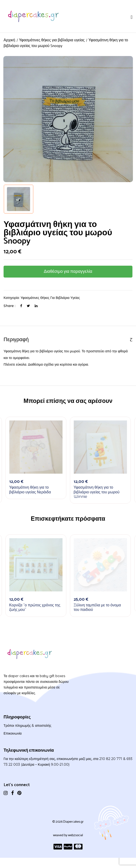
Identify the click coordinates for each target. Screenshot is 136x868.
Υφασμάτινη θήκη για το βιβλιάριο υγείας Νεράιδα (30, 490)
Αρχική (9, 40)
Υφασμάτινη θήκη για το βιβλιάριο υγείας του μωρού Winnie (97, 492)
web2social (75, 835)
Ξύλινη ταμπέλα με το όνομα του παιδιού (97, 607)
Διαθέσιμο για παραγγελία (68, 272)
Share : (10, 306)
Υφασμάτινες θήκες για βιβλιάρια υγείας (52, 40)
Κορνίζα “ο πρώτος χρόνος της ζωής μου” (35, 607)
